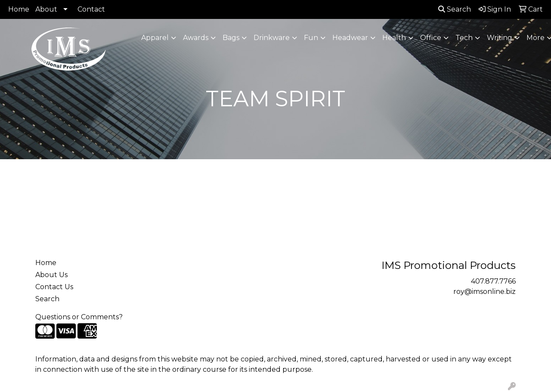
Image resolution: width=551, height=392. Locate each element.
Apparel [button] (155, 38)
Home (19, 9)
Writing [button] (500, 38)
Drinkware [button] (272, 38)
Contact (91, 9)
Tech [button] (464, 38)
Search (455, 9)
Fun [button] (311, 38)
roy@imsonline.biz (484, 292)
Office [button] (431, 38)
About (46, 9)
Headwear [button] (350, 38)
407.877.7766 (493, 281)
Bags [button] (231, 38)
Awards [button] (196, 38)
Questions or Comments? (79, 317)
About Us (51, 275)
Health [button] (394, 38)
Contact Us (54, 287)
